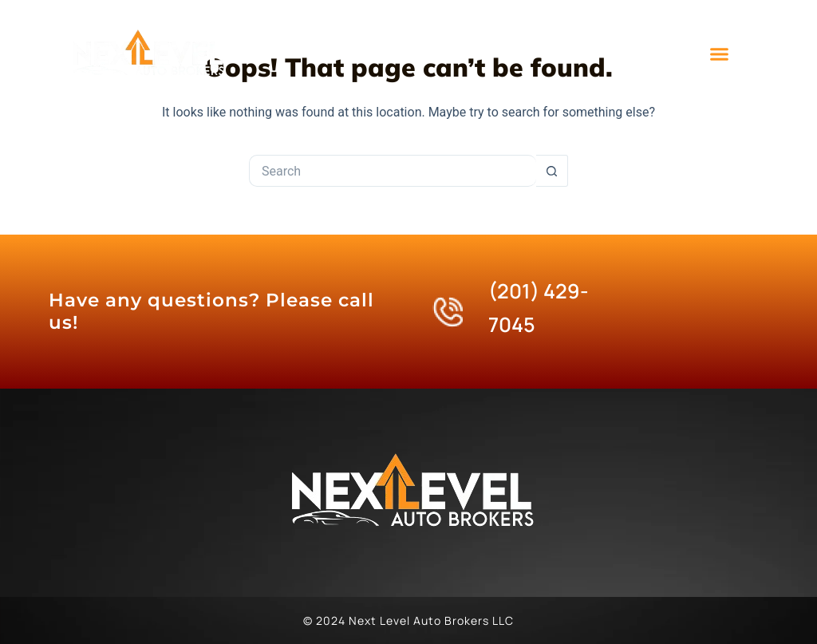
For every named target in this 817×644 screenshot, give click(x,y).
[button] (720, 54)
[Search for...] (393, 171)
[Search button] (552, 171)
